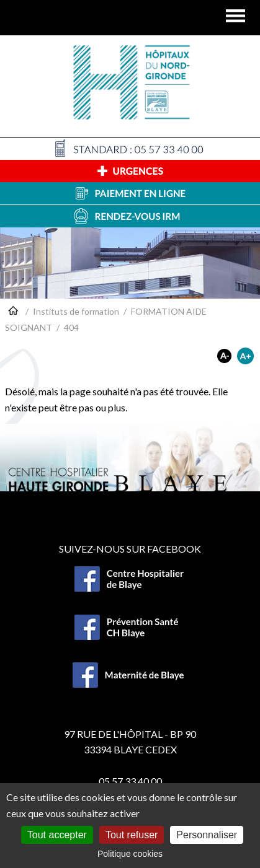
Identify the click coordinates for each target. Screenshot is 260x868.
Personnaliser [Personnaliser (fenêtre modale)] (207, 835)
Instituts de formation (76, 311)
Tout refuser (132, 835)
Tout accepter (57, 835)
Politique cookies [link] (130, 854)
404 (71, 327)
